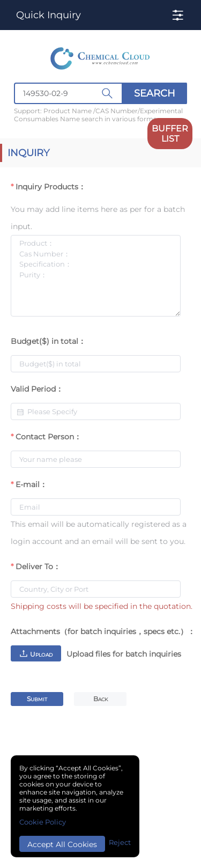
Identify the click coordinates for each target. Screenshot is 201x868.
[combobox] (100, 93)
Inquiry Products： (51, 187)
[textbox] (68, 93)
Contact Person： (49, 437)
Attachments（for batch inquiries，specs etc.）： (103, 631)
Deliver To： (38, 567)
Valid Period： (37, 389)
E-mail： (31, 484)
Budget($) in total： (48, 341)
